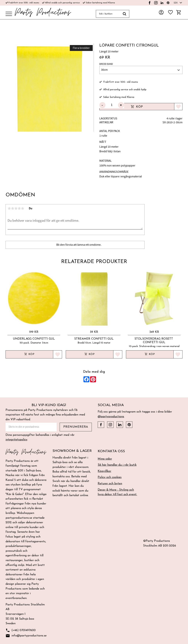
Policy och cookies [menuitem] (110, 477)
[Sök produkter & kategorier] (108, 14)
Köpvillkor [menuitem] (104, 471)
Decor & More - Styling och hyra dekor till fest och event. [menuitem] (117, 492)
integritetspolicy (16, 440)
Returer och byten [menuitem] (110, 484)
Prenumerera (76, 427)
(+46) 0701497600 (21, 630)
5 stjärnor (23, 208)
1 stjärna (9, 208)
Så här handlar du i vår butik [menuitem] (117, 465)
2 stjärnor (13, 208)
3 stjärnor (16, 208)
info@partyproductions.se (26, 636)
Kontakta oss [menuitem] (111, 451)
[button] (9, 14)
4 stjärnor (19, 208)
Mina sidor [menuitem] (105, 459)
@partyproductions (111, 417)
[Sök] (125, 14)
